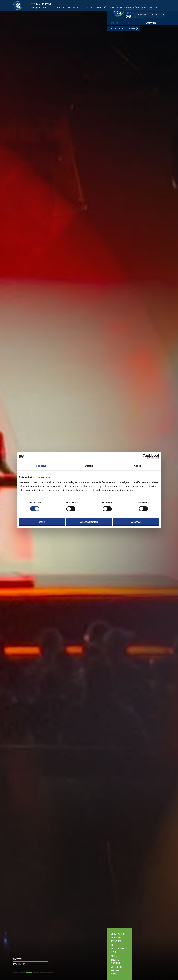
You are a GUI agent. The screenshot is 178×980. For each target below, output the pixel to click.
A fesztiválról (118, 934)
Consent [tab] (41, 466)
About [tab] (137, 466)
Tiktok (138, 23)
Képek (113, 952)
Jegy (113, 945)
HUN (113, 23)
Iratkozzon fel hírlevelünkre (124, 29)
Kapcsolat (116, 974)
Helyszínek (116, 941)
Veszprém (115, 963)
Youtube (127, 23)
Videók (114, 956)
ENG (117, 23)
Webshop (115, 971)
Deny (42, 522)
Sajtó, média (117, 967)
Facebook (123, 23)
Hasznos (115, 960)
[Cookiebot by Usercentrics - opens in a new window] (145, 457)
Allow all (136, 522)
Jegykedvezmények (119, 949)
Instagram (134, 23)
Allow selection (89, 522)
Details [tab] (89, 466)
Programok (116, 938)
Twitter (130, 23)
